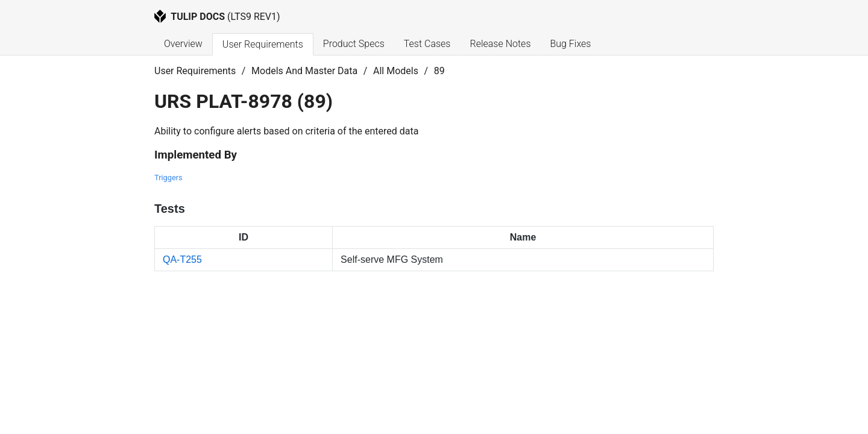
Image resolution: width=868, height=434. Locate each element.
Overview (183, 44)
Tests (170, 209)
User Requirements (263, 44)
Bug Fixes (570, 44)
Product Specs (354, 44)
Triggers (168, 178)
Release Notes (500, 44)
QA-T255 (182, 259)
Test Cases (427, 44)
